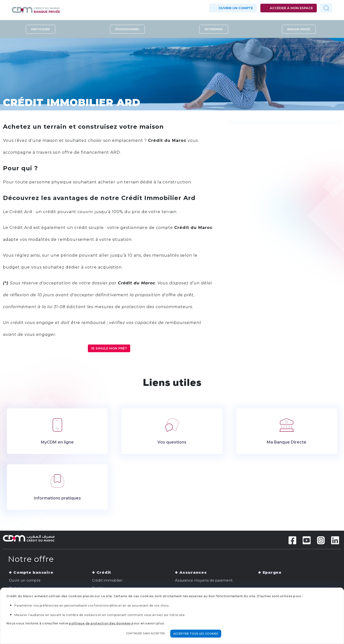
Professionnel (127, 29)
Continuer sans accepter (145, 633)
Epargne (272, 572)
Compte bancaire (33, 572)
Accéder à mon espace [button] (291, 8)
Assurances (193, 572)
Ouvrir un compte (236, 8)
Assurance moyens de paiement (204, 580)
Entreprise (214, 29)
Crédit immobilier (107, 580)
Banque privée (299, 29)
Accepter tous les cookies (196, 634)
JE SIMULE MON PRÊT (109, 348)
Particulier (40, 29)
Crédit (104, 572)
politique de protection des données (100, 623)
